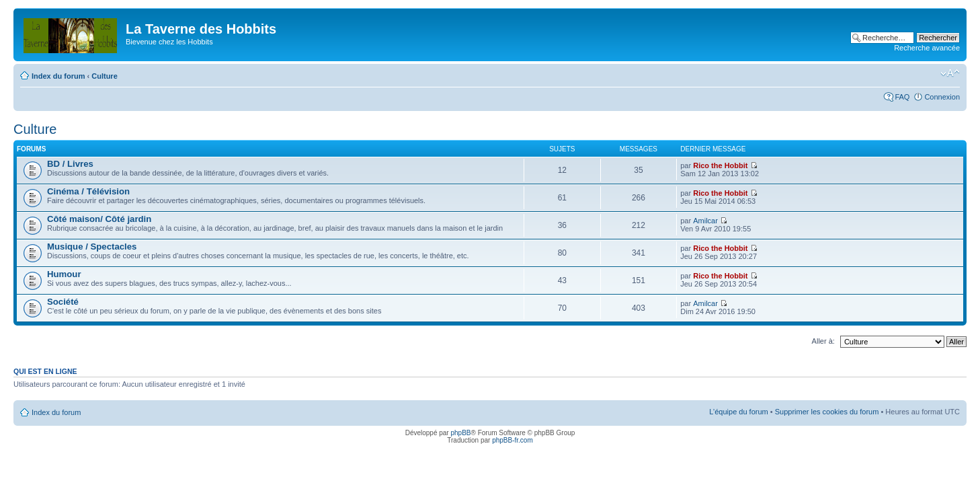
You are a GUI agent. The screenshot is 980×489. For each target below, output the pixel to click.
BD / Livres (70, 164)
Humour (64, 274)
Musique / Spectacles (92, 247)
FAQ (902, 97)
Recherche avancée (927, 48)
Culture (105, 76)
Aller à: (823, 341)
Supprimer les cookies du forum (827, 412)
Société (63, 302)
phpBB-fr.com (513, 440)
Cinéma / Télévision (88, 191)
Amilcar (705, 221)
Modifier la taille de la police (950, 73)
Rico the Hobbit (720, 165)
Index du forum (58, 76)
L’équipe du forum (738, 412)
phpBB (460, 433)
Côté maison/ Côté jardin (99, 219)
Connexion (942, 97)
